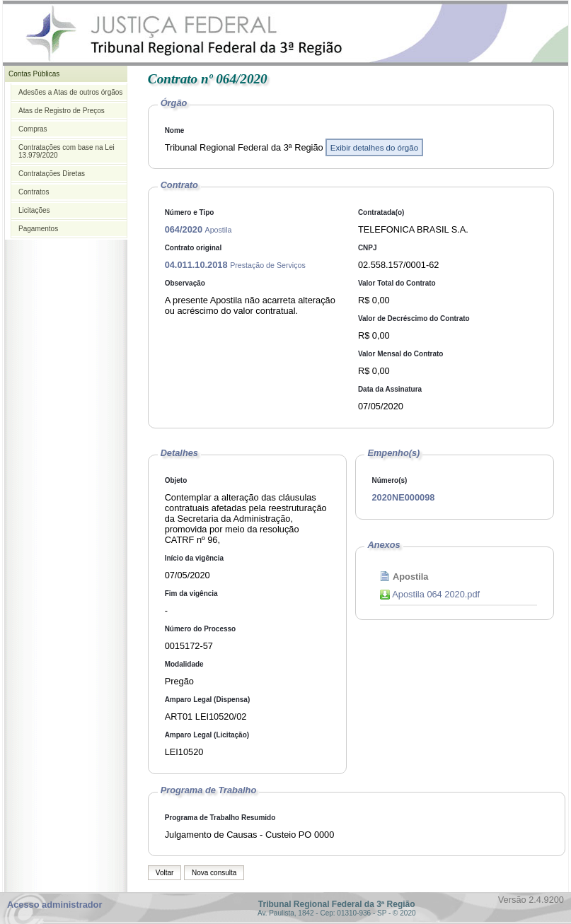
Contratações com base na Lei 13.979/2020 (67, 151)
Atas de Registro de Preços (62, 111)
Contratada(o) (381, 212)
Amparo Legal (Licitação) (207, 735)
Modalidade (184, 664)
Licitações (34, 210)
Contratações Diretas (52, 174)
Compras (33, 129)
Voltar (165, 873)
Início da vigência (194, 558)
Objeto (176, 480)
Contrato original (194, 248)
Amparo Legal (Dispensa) (208, 700)
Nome (175, 130)
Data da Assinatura (390, 389)
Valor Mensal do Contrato (401, 354)
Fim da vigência (191, 593)
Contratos (34, 192)
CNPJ (368, 248)
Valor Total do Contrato (397, 283)
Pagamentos (38, 229)
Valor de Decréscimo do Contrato (414, 318)
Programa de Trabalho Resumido (220, 818)
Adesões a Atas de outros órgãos (70, 92)
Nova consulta (214, 873)
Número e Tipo (190, 212)
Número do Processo (201, 629)
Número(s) (389, 480)
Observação (185, 283)
